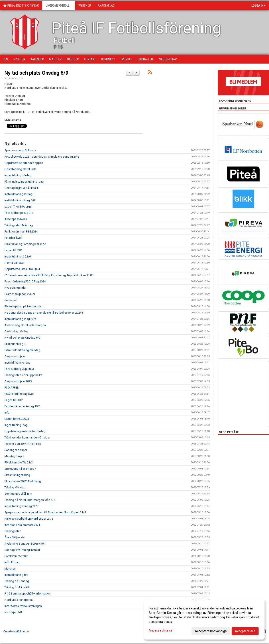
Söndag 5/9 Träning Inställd (22, 550)
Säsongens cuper (16, 450)
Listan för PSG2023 (17, 419)
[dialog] (204, 619)
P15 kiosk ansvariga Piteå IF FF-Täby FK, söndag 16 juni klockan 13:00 (49, 275)
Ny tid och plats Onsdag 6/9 (36, 73)
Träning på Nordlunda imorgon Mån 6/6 (30, 500)
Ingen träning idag (16, 425)
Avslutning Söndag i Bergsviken (25, 544)
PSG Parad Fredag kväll (19, 394)
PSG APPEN (12, 388)
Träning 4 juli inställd (17, 587)
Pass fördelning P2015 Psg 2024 (25, 281)
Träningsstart (13, 531)
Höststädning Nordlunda (20, 169)
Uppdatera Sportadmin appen (24, 163)
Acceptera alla (245, 631)
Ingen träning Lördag (18, 175)
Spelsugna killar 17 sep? (20, 469)
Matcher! (10, 569)
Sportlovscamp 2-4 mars (20, 150)
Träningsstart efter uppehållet (23, 375)
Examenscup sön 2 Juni (20, 294)
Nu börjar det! (13, 612)
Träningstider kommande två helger (27, 437)
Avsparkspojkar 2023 (18, 381)
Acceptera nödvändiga (211, 631)
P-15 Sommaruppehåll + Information (28, 594)
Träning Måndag (15, 487)
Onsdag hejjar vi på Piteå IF (22, 188)
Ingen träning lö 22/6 (18, 256)
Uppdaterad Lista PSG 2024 (22, 269)
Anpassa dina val (161, 630)
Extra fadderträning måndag (22, 350)
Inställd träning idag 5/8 (20, 200)
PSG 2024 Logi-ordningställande (25, 244)
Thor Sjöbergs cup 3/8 (19, 213)
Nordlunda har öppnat (19, 600)
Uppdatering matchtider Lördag (25, 431)
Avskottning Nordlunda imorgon (25, 325)
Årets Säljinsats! (15, 537)
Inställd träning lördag (18, 194)
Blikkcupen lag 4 (15, 344)
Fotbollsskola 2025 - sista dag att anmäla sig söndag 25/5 (42, 157)
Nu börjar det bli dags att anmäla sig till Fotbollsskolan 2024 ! (44, 313)
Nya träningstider (15, 288)
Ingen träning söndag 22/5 (21, 506)
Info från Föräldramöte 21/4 (22, 525)
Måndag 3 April (14, 456)
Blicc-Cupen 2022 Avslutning (23, 481)
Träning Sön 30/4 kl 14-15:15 (23, 444)
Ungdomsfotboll (59, 6)
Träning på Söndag (17, 581)
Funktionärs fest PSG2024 (21, 231)
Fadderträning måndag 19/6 (22, 406)
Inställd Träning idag (17, 363)
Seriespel (10, 300)
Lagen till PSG (13, 250)
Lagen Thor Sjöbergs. (18, 207)
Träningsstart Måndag (19, 225)
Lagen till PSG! (14, 400)
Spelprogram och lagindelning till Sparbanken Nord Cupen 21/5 (45, 512)
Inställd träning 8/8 (16, 575)
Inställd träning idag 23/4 (20, 319)
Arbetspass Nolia (16, 219)
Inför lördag (12, 562)
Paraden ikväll (13, 238)
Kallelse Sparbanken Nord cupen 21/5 (29, 519)
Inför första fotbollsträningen (23, 606)
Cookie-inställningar (16, 631)
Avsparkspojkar (15, 356)
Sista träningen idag (17, 475)
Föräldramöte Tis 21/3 (19, 462)
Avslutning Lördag (16, 331)
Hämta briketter (14, 263)
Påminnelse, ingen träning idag (24, 182)
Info (7, 413)
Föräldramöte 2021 (17, 556)
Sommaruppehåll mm (18, 494)
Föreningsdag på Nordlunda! (23, 306)
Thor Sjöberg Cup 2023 (19, 369)
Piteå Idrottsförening (21, 6)
